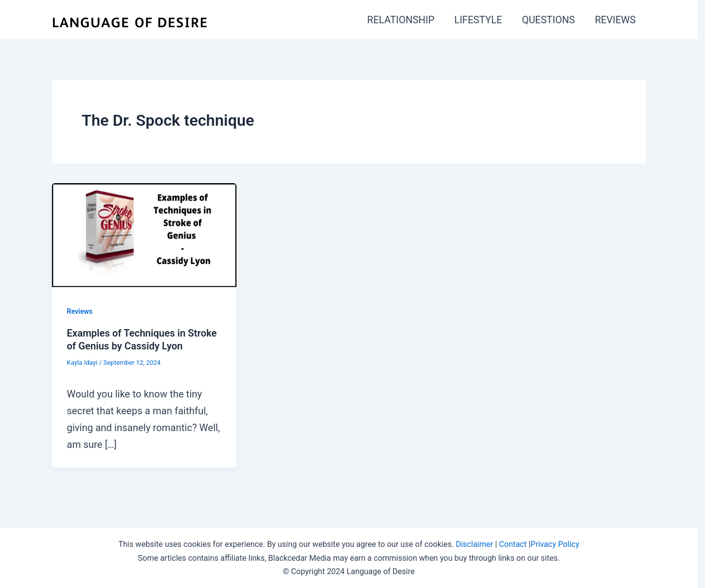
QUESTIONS (548, 20)
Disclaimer (474, 544)
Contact (513, 544)
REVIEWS (615, 20)
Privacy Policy (555, 544)
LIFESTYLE (478, 20)
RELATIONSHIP (401, 20)
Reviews (80, 311)
